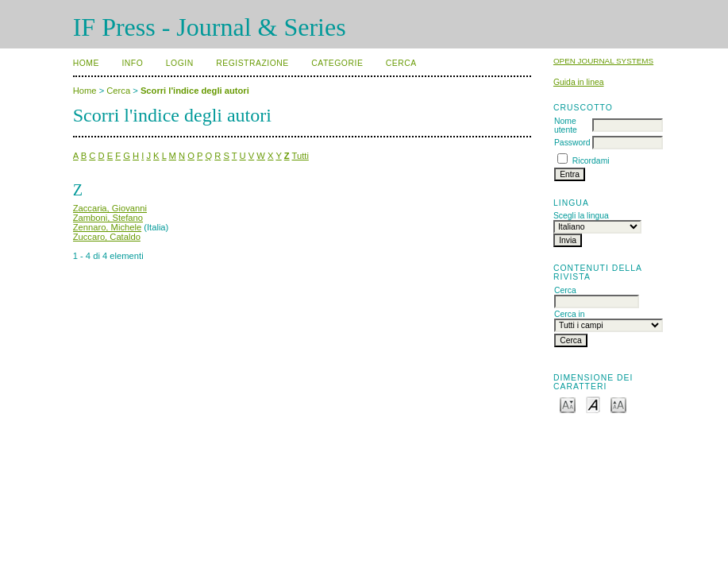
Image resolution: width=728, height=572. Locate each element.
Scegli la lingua (581, 216)
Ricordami (591, 161)
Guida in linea (579, 82)
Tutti (300, 156)
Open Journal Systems (603, 61)
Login (180, 63)
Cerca (401, 63)
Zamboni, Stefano (108, 218)
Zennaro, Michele (107, 227)
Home (86, 63)
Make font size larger (618, 404)
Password (572, 143)
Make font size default (593, 404)
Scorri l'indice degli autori (195, 91)
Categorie (337, 63)
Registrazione (252, 63)
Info (132, 63)
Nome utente (566, 126)
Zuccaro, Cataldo (107, 237)
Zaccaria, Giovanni (110, 208)
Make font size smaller (568, 404)
